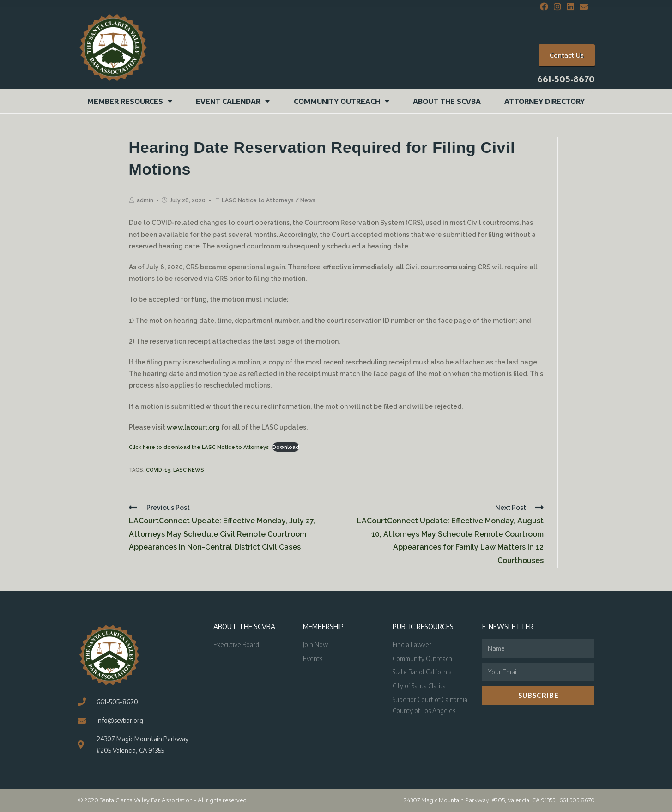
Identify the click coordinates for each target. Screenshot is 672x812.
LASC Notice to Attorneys (258, 200)
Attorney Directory (545, 101)
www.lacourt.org (193, 427)
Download (286, 447)
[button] (567, 55)
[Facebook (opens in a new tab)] (544, 7)
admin (145, 200)
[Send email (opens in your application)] (582, 7)
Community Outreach (342, 101)
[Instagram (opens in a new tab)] (557, 7)
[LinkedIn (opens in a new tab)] (570, 7)
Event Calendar (233, 101)
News (308, 200)
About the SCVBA (447, 101)
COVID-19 (158, 470)
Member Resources (130, 101)
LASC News (189, 470)
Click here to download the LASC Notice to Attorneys (199, 447)
